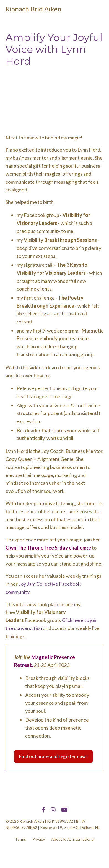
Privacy (39, 839)
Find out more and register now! (53, 756)
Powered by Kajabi (54, 853)
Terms (20, 839)
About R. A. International (73, 839)
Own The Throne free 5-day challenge (48, 548)
